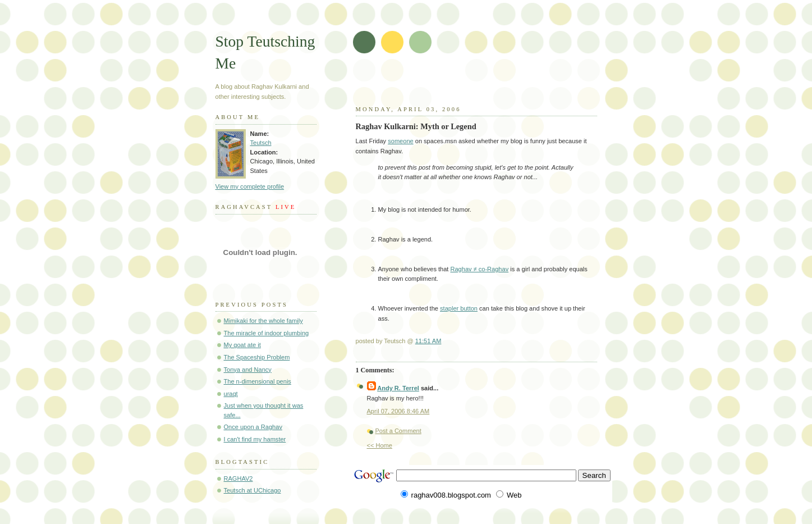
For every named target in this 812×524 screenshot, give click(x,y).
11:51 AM (428, 341)
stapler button (459, 308)
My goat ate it (242, 345)
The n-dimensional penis (258, 381)
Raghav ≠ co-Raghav (479, 269)
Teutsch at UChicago (253, 490)
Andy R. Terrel (398, 388)
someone (400, 141)
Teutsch (261, 143)
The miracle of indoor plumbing (267, 333)
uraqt (231, 394)
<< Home (380, 445)
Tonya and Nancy (248, 370)
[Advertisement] (489, 84)
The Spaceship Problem (257, 357)
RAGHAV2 (238, 479)
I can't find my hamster (255, 439)
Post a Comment (398, 431)
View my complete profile (250, 186)
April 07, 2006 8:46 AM (398, 411)
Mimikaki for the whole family (263, 321)
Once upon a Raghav (253, 427)
